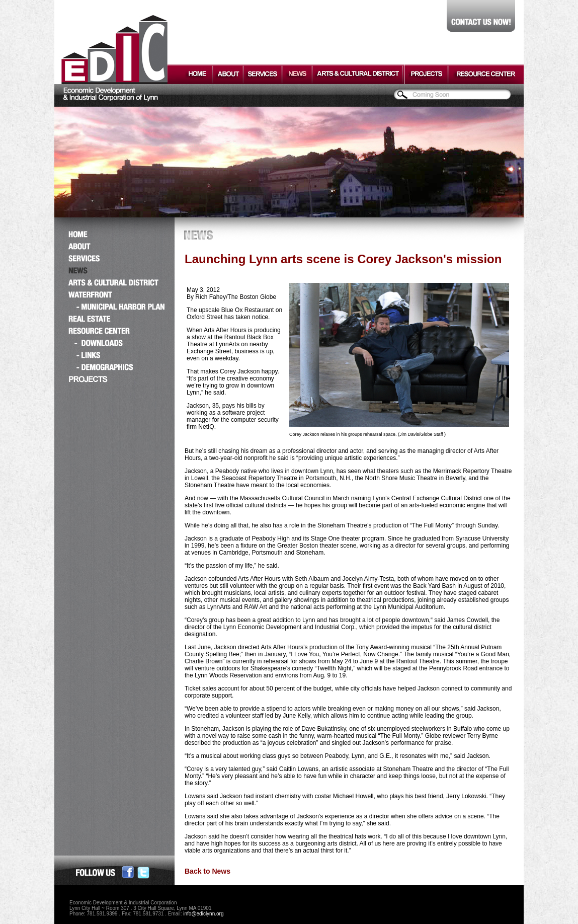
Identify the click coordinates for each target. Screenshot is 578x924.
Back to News (208, 871)
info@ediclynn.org (203, 914)
